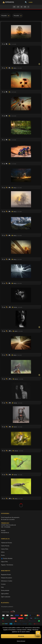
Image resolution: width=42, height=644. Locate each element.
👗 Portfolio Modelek (7, 549)
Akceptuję (21, 636)
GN (18, 7)
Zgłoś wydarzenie (6, 587)
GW (14, 7)
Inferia (3, 542)
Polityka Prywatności (7, 568)
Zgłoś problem (5, 584)
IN (22, 7)
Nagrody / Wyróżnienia (7, 555)
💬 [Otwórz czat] (38, 633)
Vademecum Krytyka (7, 533)
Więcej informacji (21, 641)
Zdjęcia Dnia (4, 552)
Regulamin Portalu (6, 565)
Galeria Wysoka (5, 536)
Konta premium (5, 581)
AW (25, 7)
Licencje (3, 574)
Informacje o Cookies (7, 571)
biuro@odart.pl (5, 523)
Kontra (3, 545)
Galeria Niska (5, 539)
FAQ (2, 577)
